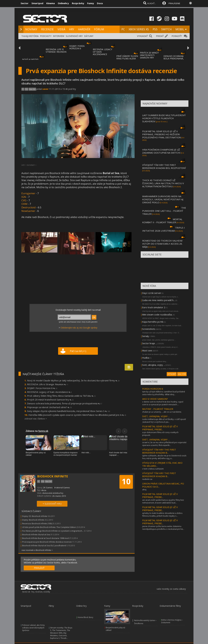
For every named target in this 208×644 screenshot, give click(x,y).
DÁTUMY (89, 36)
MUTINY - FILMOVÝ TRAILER (158, 409)
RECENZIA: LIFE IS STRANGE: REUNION (56, 51)
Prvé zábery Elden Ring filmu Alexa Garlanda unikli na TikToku (61, 396)
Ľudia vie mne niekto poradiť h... (158, 300)
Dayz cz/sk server (152, 293)
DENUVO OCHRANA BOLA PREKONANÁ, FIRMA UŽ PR (174, 59)
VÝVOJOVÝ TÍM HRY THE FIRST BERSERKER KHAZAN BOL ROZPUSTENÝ (164, 166)
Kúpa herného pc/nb (153, 322)
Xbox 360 (32, 89)
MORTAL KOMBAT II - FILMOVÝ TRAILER (162, 221)
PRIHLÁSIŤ (39, 568)
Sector (25, 3)
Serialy (146, 336)
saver (45, 89)
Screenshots (149, 329)
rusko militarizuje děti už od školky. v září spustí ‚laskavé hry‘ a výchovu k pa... (164, 421)
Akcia (44, 490)
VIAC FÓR (182, 374)
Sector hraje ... (149, 343)
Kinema (51, 3)
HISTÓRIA (34, 36)
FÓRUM (99, 29)
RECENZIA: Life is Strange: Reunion (48, 384)
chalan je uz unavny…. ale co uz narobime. (162, 412)
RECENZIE (47, 29)
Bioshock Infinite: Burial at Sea (36, 534)
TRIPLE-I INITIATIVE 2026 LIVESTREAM (163, 229)
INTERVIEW (59, 36)
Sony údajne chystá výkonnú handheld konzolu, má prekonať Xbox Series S (69, 411)
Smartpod (37, 3)
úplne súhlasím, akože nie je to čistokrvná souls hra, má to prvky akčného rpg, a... (164, 457)
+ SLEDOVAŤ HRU (52, 504)
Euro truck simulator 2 (154, 307)
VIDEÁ (61, 29)
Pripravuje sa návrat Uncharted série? (49, 407)
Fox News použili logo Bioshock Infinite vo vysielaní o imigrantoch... (53, 531)
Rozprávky (78, 3)
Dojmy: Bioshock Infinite (33, 520)
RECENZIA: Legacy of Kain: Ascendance (49, 392)
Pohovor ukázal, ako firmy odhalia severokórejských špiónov (33, 628)
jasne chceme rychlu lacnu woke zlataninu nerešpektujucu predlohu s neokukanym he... (163, 528)
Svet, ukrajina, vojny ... (153, 365)
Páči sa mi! (78, 351)
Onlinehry (63, 3)
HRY (72, 29)
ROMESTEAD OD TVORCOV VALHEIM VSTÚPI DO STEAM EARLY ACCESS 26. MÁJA (162, 244)
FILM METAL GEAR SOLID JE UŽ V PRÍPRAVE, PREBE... (160, 428)
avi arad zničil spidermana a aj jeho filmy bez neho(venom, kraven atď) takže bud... (163, 501)
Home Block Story (85, 617)
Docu (100, 3)
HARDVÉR (84, 29)
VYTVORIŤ (172, 374)
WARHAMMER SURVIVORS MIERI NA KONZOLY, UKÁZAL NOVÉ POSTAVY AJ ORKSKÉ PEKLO (163, 199)
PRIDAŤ (160, 36)
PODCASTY (46, 36)
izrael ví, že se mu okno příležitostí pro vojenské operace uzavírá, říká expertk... (164, 444)
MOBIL (180, 29)
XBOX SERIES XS (139, 29)
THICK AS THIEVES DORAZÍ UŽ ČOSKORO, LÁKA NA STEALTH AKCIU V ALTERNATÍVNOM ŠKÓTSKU (163, 183)
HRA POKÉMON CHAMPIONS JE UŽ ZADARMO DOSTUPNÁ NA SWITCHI (161, 151)
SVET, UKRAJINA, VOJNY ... (156, 416)
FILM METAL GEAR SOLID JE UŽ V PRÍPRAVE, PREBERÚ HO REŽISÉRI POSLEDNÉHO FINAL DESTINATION (162, 134)
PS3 (26, 89)
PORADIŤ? (177, 36)
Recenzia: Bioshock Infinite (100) (37, 523)
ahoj (144, 490)
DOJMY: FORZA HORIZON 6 (77, 47)
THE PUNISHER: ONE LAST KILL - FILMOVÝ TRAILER (164, 211)
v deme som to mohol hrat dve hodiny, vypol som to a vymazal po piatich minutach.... (163, 403)
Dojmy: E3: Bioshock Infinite (35, 516)
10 (126, 481)
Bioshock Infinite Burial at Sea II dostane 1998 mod (45, 538)
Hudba (146, 358)
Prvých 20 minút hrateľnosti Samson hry (50, 400)
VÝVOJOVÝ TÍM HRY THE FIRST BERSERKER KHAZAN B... (159, 451)
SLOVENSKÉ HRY (74, 36)
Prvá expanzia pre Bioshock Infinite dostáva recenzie (47, 542)
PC (123, 29)
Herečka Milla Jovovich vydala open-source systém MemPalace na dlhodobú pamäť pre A (77, 415)
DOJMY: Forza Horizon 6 (42, 388)
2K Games (48, 488)
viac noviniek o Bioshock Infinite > (37, 550)
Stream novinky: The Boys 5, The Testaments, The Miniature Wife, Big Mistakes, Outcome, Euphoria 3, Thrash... (61, 633)
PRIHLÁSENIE (174, 3)
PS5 (155, 29)
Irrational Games (62, 488)
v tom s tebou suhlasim (153, 469)
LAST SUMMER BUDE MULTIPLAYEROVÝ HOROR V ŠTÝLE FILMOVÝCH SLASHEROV (164, 118)
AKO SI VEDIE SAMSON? (155, 399)
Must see (147, 350)
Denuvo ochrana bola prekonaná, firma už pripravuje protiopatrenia (65, 403)
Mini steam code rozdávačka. (157, 315)
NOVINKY (31, 29)
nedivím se (147, 479)
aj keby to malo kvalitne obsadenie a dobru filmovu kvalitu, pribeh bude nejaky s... (162, 514)
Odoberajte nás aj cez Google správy (79, 328)
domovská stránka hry (53, 493)
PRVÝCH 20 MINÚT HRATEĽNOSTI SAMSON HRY (149, 55)
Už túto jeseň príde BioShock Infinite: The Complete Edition (49, 527)
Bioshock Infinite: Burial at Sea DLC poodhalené (44, 545)
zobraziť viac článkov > (36, 419)
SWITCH (166, 29)
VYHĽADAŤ (142, 36)
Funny (91, 3)
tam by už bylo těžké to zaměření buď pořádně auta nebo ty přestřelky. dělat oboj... (164, 393)
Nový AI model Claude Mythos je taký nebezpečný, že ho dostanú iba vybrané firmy (73, 380)
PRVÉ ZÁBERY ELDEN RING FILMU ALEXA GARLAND (127, 59)
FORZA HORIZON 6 (153, 389)
